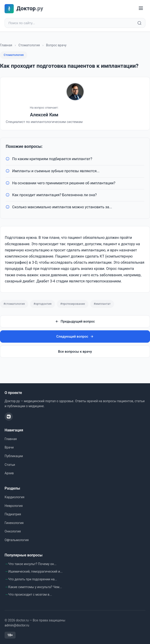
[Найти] (139, 23)
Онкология (13, 531)
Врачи (9, 447)
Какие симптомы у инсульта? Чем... (35, 587)
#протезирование (73, 304)
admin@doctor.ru (17, 625)
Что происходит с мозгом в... (30, 594)
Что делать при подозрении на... (33, 579)
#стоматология (14, 304)
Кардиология (14, 497)
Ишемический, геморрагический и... (35, 571)
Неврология (14, 506)
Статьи (10, 465)
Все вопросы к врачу (75, 352)
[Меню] (141, 9)
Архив (9, 473)
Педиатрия (13, 514)
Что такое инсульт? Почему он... (32, 564)
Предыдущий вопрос (75, 321)
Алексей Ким (44, 115)
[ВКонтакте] (9, 417)
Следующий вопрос (75, 336)
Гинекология (14, 523)
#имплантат (102, 304)
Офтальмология (17, 540)
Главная (6, 45)
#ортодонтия (42, 304)
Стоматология (29, 45)
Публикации (14, 456)
